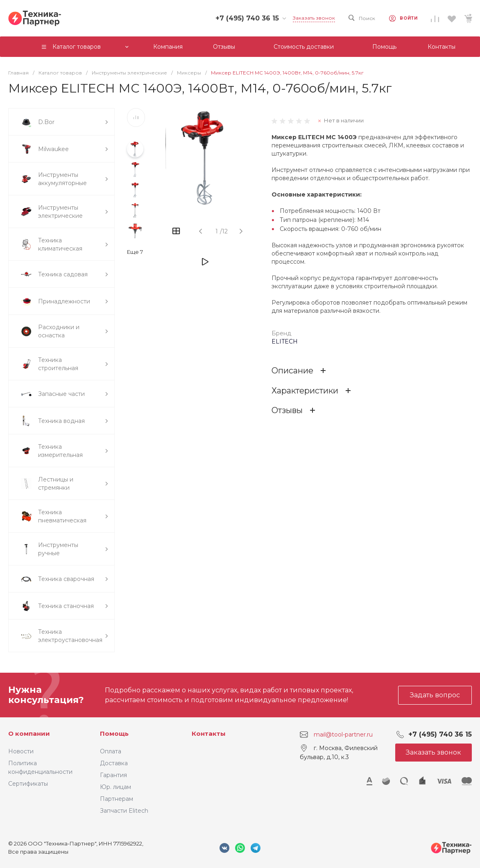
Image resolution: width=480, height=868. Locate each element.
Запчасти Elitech (124, 811)
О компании (29, 734)
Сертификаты (28, 784)
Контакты (209, 734)
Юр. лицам (115, 787)
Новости (21, 751)
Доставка (114, 763)
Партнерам (117, 799)
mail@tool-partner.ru (343, 735)
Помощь (114, 734)
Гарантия (113, 775)
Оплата (111, 751)
